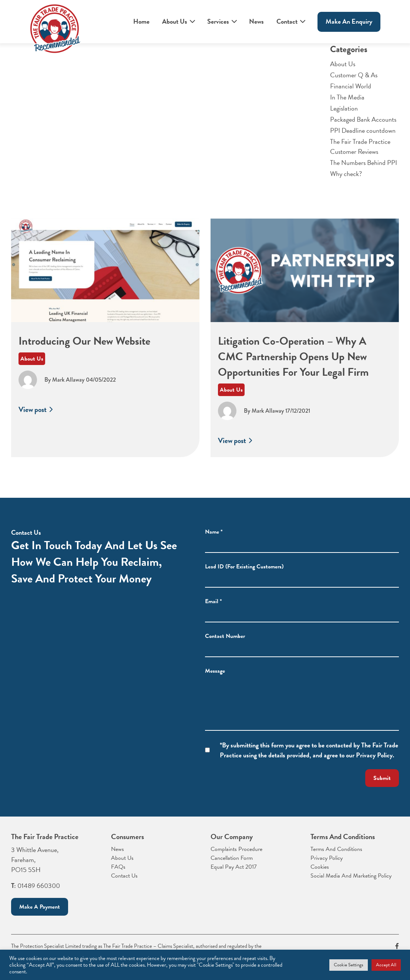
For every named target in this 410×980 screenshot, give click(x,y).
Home (141, 21)
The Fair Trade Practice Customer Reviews (360, 146)
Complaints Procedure (236, 849)
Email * (214, 611)
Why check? (346, 174)
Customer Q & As (354, 75)
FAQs (118, 867)
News (256, 21)
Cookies (320, 867)
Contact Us (124, 876)
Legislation (344, 108)
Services (218, 21)
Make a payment (40, 907)
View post (36, 419)
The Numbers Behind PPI (364, 163)
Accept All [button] (386, 965)
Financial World (351, 86)
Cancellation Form (232, 858)
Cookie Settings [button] (349, 965)
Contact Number (225, 645)
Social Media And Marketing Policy (351, 876)
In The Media (347, 97)
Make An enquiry (349, 21)
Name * (214, 541)
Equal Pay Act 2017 (234, 867)
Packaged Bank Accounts (363, 119)
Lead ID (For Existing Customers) (244, 576)
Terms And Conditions (336, 849)
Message (215, 680)
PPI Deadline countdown (363, 130)
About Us (175, 21)
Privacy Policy (327, 858)
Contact (287, 21)
